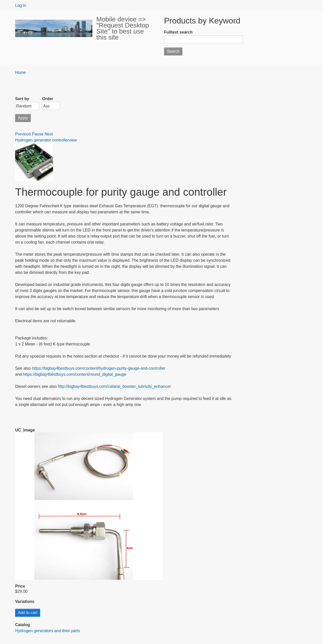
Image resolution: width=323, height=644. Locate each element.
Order (48, 99)
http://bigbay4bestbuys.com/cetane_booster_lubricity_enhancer (114, 386)
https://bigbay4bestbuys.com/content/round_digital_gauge (75, 374)
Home (21, 72)
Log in (21, 5)
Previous (23, 134)
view (73, 140)
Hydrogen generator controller (42, 140)
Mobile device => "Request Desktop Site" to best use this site (123, 28)
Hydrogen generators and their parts (48, 631)
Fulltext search (178, 32)
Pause (38, 134)
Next (49, 134)
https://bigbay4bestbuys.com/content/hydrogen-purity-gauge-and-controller (99, 368)
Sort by (22, 99)
